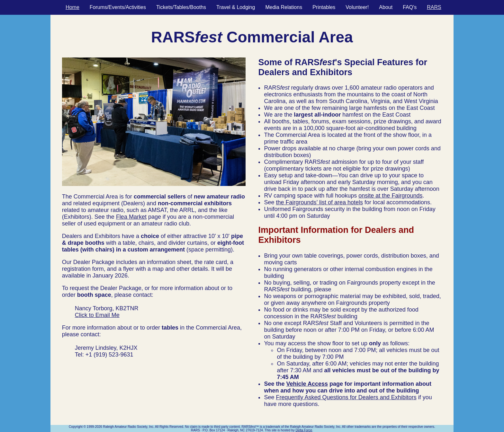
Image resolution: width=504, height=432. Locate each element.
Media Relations (284, 7)
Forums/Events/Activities (118, 7)
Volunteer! (357, 7)
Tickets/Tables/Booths (181, 7)
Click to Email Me (97, 315)
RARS (434, 7)
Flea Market (131, 217)
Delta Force (304, 430)
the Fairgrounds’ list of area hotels (319, 202)
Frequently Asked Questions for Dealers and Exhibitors (346, 397)
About (386, 7)
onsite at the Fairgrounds (390, 196)
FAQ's (410, 7)
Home (72, 7)
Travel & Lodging (236, 7)
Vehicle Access (307, 384)
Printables (324, 7)
